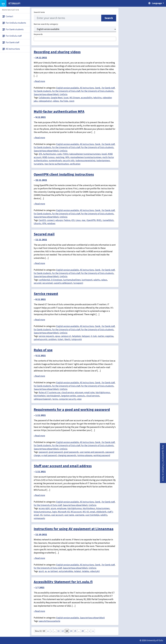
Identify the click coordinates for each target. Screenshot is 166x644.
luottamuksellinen (72, 280)
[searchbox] (35, 39)
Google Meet (57, 98)
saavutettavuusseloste (50, 621)
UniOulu (64, 94)
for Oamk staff (108, 88)
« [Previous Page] (52, 631)
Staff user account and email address (63, 466)
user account (57, 515)
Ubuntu (37, 223)
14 (71, 631)
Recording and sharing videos (57, 52)
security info (69, 161)
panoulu (81, 396)
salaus (104, 280)
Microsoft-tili (64, 512)
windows (51, 223)
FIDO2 (66, 154)
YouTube (64, 101)
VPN (44, 223)
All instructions (87, 88)
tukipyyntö (77, 339)
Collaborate (44, 98)
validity (104, 515)
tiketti (67, 339)
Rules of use (43, 350)
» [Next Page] (89, 631)
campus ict (66, 336)
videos (56, 101)
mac (84, 220)
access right (44, 508)
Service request (46, 294)
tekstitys (97, 98)
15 (75, 631)
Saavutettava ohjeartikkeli (46, 94)
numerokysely (55, 161)
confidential (44, 280)
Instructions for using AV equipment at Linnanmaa (74, 529)
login (54, 512)
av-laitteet (53, 571)
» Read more (39, 81)
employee (62, 508)
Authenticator (50, 154)
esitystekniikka (66, 571)
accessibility (87, 98)
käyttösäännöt (53, 396)
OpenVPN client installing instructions (64, 174)
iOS (73, 220)
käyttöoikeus (89, 508)
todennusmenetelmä (85, 161)
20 (83, 631)
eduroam (79, 392)
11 (58, 631)
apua (57, 336)
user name (69, 515)
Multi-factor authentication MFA (59, 111)
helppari (86, 336)
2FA (40, 154)
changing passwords (67, 455)
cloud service (68, 392)
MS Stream (75, 98)
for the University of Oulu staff (66, 91)
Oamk (98, 88)
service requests (46, 336)
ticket (60, 339)
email (93, 512)
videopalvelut (45, 101)
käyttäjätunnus (103, 392)
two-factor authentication (57, 164)
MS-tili (86, 512)
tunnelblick (108, 220)
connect (51, 220)
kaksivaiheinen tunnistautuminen (85, 154)
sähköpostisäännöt (42, 399)
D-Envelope (57, 280)
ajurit (41, 571)
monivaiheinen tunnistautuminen (86, 157)
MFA (67, 157)
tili (41, 515)
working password (102, 455)
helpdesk (76, 336)
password (43, 452)
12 (63, 631)
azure (53, 508)
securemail (48, 283)
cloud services (93, 396)
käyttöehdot (40, 396)
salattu (97, 280)
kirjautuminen (103, 508)
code (59, 154)
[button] (163, 463)
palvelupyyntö (41, 339)
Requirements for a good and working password (72, 409)
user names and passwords (92, 452)
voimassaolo (39, 518)
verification (75, 164)
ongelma (109, 336)
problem (52, 339)
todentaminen (103, 161)
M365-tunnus (48, 157)
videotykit (95, 571)
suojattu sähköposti (63, 283)
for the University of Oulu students (97, 91)
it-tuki (94, 336)
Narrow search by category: (46, 24)
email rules (90, 392)
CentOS (42, 220)
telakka (85, 571)
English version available (68, 88)
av (46, 571)
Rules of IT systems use (50, 392)
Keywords (38, 34)
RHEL (99, 220)
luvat (66, 98)
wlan (79, 399)
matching (60, 157)
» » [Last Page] (93, 631)
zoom (72, 101)
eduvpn (59, 220)
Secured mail (44, 234)
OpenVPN (91, 220)
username (80, 515)
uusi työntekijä (92, 515)
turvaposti (78, 283)
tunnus (47, 515)
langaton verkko (69, 396)
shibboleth (101, 512)
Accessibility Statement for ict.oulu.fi (63, 582)
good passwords (71, 452)
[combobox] (75, 39)
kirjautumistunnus (42, 512)
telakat (77, 571)
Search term (39, 12)
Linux (78, 220)
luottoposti (87, 280)
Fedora (67, 220)
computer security (67, 399)
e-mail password (49, 455)
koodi (104, 154)
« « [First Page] (48, 631)
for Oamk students (42, 91)
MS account (76, 512)
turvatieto (39, 164)
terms (55, 399)
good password (56, 452)
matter (101, 336)
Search (109, 18)
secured (38, 283)
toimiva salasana (85, 455)
